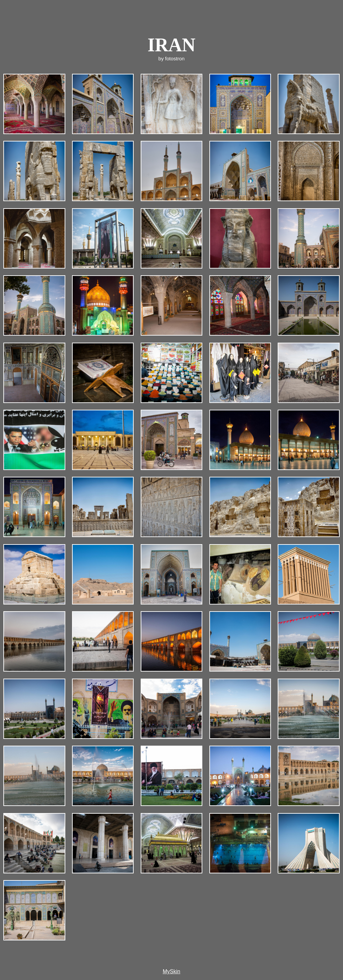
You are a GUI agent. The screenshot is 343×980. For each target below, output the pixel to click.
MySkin (171, 971)
